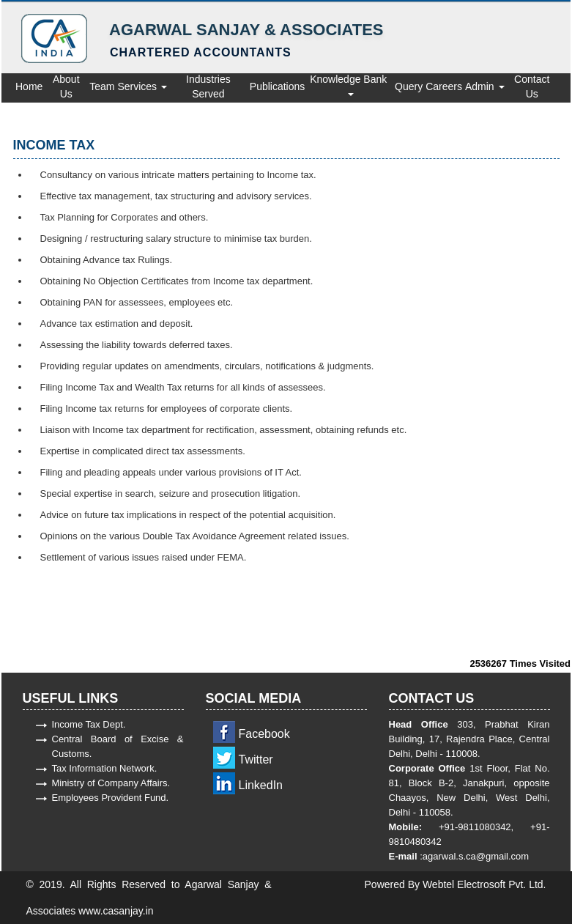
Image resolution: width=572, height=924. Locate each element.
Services (142, 86)
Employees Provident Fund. (111, 798)
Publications (278, 86)
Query (409, 86)
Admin (485, 86)
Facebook (264, 734)
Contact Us (532, 86)
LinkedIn (261, 785)
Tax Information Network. (105, 768)
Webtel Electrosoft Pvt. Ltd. (484, 884)
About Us (66, 86)
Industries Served (208, 86)
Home (29, 86)
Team (102, 86)
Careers (444, 86)
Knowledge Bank (350, 85)
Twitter (256, 759)
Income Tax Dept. (89, 724)
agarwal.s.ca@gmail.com (476, 856)
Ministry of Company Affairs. (111, 783)
